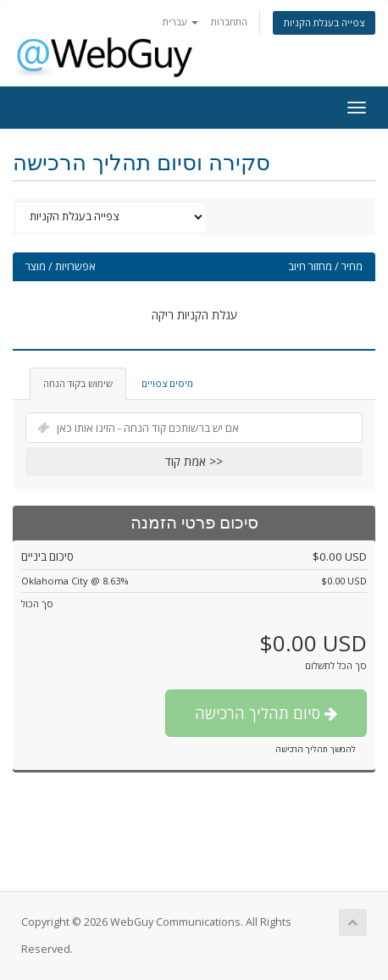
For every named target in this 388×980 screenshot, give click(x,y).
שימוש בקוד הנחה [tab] (78, 383)
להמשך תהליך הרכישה (316, 749)
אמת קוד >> (194, 461)
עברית (180, 22)
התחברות (229, 22)
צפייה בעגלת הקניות (324, 22)
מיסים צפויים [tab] (167, 383)
